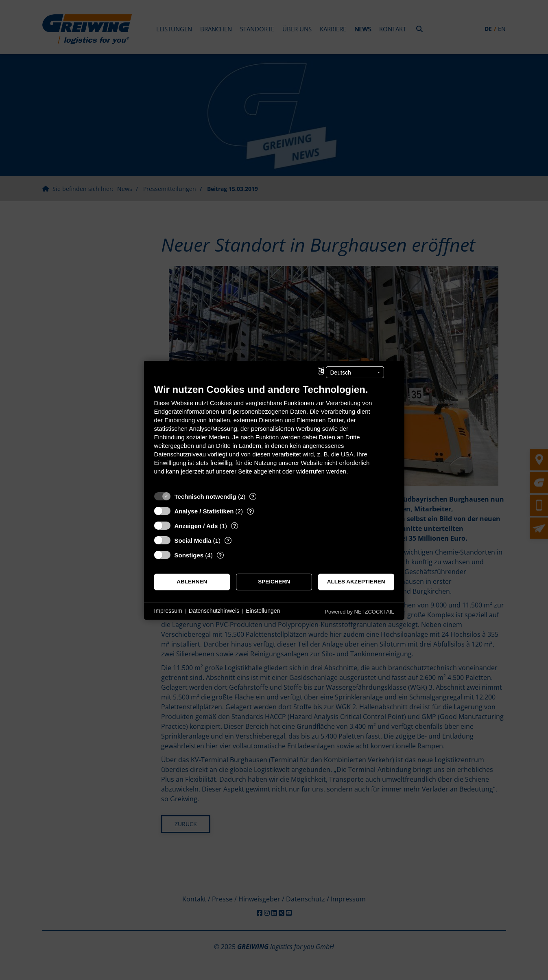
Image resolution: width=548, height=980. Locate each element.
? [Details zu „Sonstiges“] (220, 555)
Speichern (274, 582)
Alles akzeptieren (356, 582)
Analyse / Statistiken (204, 511)
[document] (274, 435)
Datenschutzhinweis (214, 611)
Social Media (193, 540)
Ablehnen (192, 582)
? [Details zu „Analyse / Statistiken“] (250, 511)
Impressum (168, 611)
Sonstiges (189, 555)
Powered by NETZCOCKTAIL (359, 611)
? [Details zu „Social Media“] (228, 540)
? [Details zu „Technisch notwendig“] (253, 496)
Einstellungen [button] (263, 611)
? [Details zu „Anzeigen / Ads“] (234, 525)
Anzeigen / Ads (196, 525)
